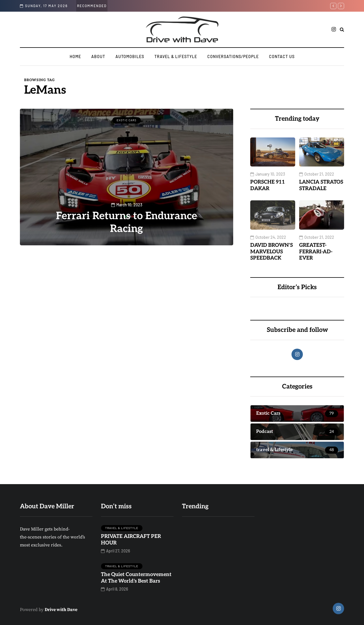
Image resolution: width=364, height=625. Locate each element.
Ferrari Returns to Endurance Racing (127, 222)
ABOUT (98, 56)
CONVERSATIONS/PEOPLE (233, 56)
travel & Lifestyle (176, 56)
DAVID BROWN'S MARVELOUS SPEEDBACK (272, 252)
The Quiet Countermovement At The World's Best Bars (136, 578)
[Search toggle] (342, 30)
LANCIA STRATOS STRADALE (321, 185)
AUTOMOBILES (130, 56)
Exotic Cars (127, 120)
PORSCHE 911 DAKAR (268, 185)
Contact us (282, 56)
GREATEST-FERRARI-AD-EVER (316, 252)
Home (75, 56)
